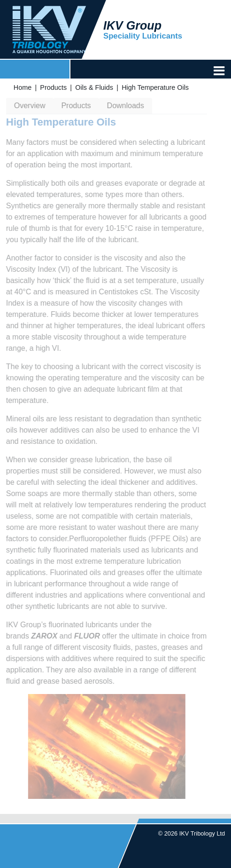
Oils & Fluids (94, 87)
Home (23, 87)
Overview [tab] (29, 106)
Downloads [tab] (124, 106)
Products (53, 87)
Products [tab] (75, 106)
